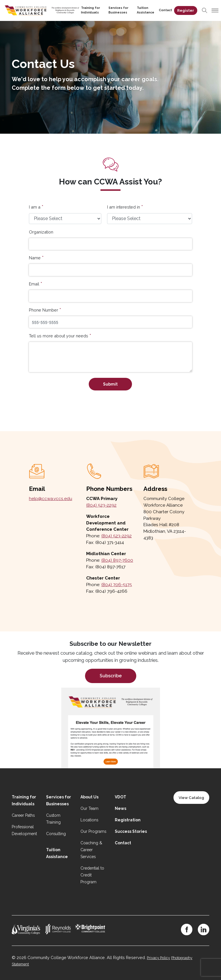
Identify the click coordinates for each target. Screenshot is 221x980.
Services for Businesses (116, 10)
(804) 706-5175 (117, 585)
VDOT (121, 797)
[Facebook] (187, 930)
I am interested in (124, 207)
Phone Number (44, 310)
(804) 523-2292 (101, 505)
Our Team (89, 808)
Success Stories (131, 831)
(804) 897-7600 (117, 560)
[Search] (205, 10)
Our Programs (93, 831)
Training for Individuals (87, 10)
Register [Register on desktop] (186, 10)
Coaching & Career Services (91, 850)
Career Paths (23, 815)
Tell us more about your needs (59, 336)
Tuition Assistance (145, 10)
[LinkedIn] (204, 930)
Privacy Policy (158, 958)
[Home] (40, 10)
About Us (89, 797)
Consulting (56, 834)
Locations (89, 820)
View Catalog (191, 798)
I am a (35, 207)
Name (35, 258)
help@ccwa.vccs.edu (51, 499)
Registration (128, 820)
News (121, 808)
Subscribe (111, 676)
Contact (166, 10)
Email (34, 284)
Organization (41, 232)
